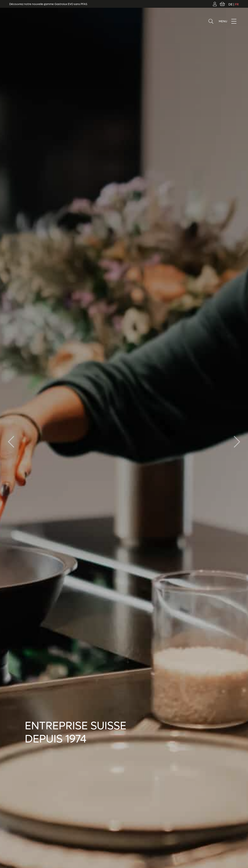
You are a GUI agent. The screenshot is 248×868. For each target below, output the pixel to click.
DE (230, 4)
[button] (237, 442)
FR (237, 4)
